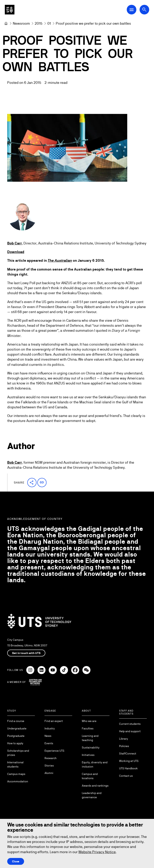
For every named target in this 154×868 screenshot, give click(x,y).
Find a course (16, 721)
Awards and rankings (95, 786)
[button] (32, 483)
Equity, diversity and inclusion (95, 764)
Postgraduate (16, 736)
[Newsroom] (21, 23)
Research (51, 758)
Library (124, 739)
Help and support (130, 731)
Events (49, 743)
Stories (49, 766)
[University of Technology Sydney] (6, 23)
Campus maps (16, 774)
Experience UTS (54, 751)
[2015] (39, 23)
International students (15, 764)
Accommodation (18, 781)
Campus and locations (90, 776)
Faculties (88, 728)
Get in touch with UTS (26, 653)
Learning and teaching (90, 738)
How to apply (15, 743)
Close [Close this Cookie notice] (16, 861)
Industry (50, 728)
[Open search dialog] (144, 10)
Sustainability (91, 747)
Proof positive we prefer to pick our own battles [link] (93, 23)
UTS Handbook (128, 768)
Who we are (89, 721)
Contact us (126, 776)
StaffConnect (128, 753)
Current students (130, 724)
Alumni (49, 773)
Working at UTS (129, 761)
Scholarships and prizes (18, 753)
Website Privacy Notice (97, 852)
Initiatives (88, 755)
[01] (49, 23)
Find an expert (54, 721)
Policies (124, 746)
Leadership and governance (92, 795)
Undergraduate (17, 728)
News (48, 736)
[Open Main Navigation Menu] (132, 10)
